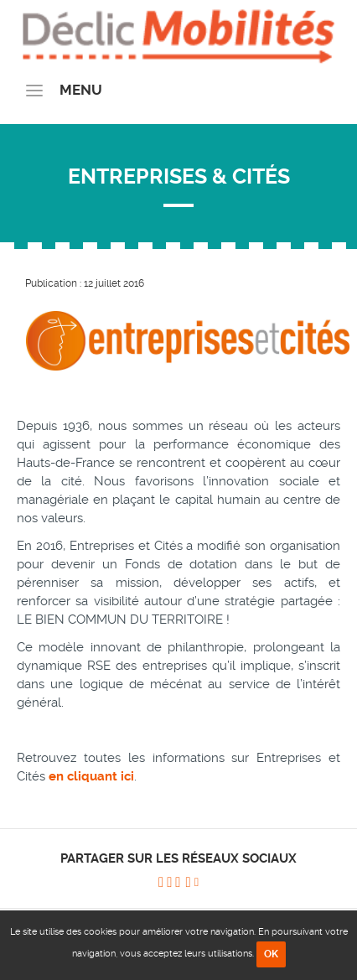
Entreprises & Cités (179, 176)
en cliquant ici (91, 776)
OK (271, 954)
